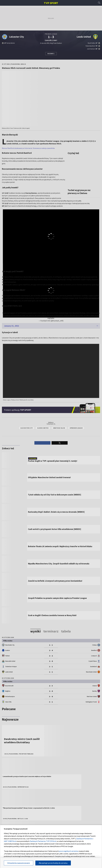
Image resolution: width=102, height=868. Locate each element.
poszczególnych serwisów (69, 851)
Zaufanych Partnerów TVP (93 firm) (43, 841)
